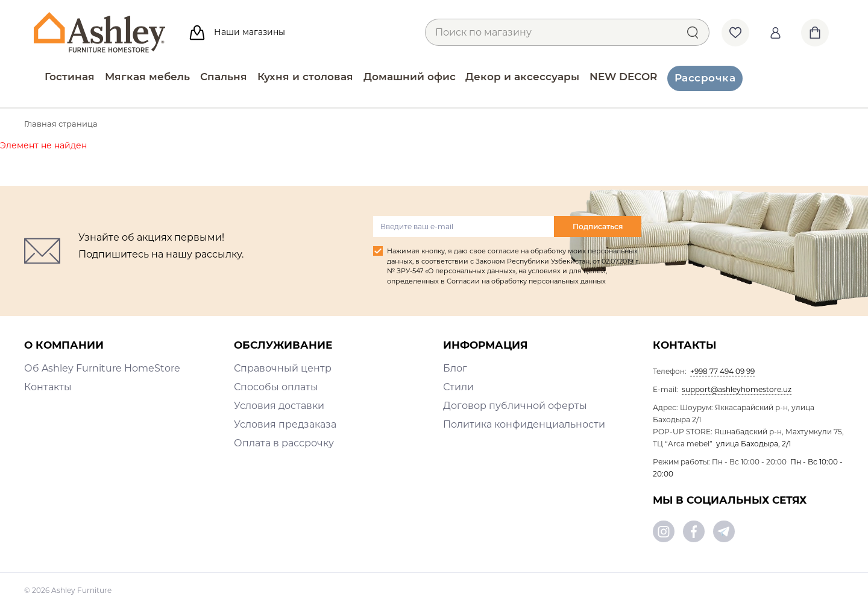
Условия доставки (279, 406)
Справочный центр (283, 368)
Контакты (48, 387)
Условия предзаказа (285, 424)
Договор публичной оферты (515, 406)
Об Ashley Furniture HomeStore (102, 368)
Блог (455, 368)
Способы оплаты (276, 387)
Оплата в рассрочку (284, 443)
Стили (458, 387)
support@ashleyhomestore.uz (737, 389)
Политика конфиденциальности (524, 424)
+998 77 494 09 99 (722, 371)
